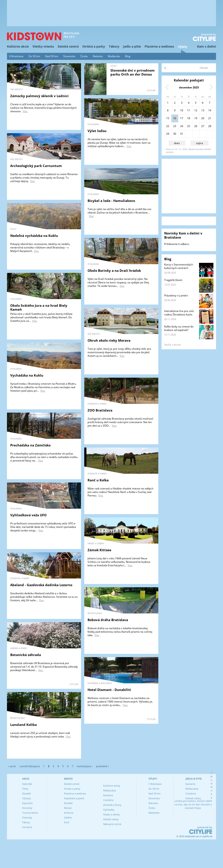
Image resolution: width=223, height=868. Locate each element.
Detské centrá (68, 46)
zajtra (199, 143)
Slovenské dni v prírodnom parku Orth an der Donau (133, 72)
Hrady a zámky (111, 814)
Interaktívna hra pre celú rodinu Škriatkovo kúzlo (179, 313)
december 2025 (189, 87)
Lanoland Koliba (24, 725)
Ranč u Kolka (98, 480)
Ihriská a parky (94, 46)
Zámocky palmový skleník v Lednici (39, 96)
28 (210, 126)
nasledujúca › (85, 766)
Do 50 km (34, 56)
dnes (177, 143)
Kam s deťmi (207, 46)
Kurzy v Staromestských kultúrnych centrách (179, 266)
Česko (84, 56)
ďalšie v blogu (173, 345)
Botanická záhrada (26, 655)
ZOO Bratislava (100, 410)
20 (203, 118)
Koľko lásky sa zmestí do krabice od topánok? (179, 328)
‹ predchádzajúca (29, 766)
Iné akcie (27, 827)
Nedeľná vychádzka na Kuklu (34, 236)
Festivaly (27, 817)
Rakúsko (98, 56)
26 (196, 126)
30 (175, 134)
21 (210, 118)
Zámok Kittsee (99, 550)
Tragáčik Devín (173, 280)
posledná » (103, 766)
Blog (128, 56)
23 (175, 126)
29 (168, 134)
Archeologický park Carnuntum (36, 166)
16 (175, 118)
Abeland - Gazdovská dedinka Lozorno (41, 585)
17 (182, 118)
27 (203, 126)
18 (189, 118)
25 (189, 126)
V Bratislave (16, 56)
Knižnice (69, 813)
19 (196, 118)
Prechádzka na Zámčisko (30, 445)
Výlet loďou (97, 131)
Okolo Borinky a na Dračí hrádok (114, 270)
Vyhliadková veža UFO (28, 515)
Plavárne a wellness (159, 46)
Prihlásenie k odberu (177, 244)
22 (168, 126)
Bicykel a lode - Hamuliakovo (111, 201)
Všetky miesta (43, 46)
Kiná (67, 822)
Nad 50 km (52, 56)
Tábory (114, 46)
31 (182, 134)
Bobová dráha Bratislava (108, 620)
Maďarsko (114, 56)
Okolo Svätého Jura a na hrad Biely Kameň (39, 307)
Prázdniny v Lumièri (176, 295)
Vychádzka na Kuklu (27, 375)
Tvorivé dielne (30, 813)
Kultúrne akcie (18, 46)
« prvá (12, 766)
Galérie (68, 817)
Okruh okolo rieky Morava (109, 340)
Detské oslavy (111, 819)
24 (182, 126)
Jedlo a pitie (132, 46)
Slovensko (69, 56)
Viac (25, 111)
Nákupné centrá (112, 824)
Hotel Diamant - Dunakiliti (109, 690)
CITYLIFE (151, 90)
